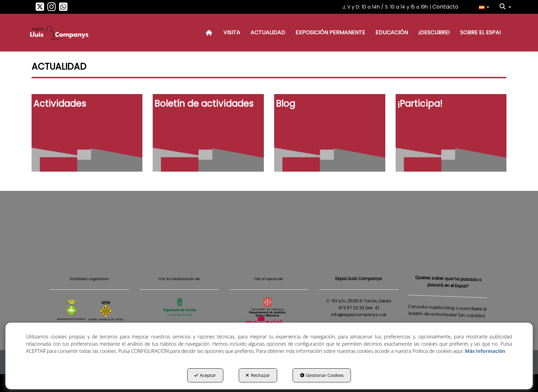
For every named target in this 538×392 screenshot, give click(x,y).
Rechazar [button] (258, 375)
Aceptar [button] (205, 375)
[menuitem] (484, 7)
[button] (40, 9)
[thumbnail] (87, 133)
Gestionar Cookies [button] (322, 375)
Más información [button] (485, 351)
